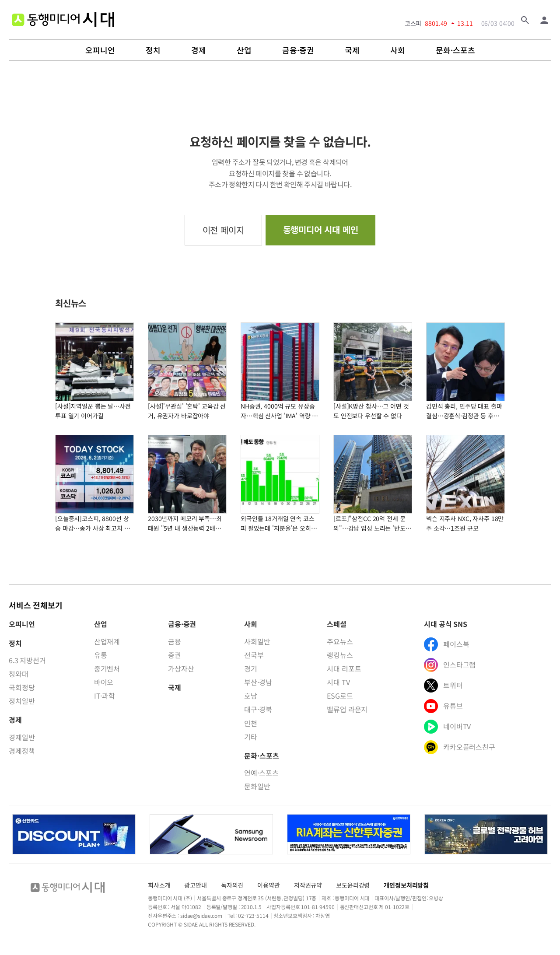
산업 (244, 50)
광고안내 (195, 885)
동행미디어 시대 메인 (321, 229)
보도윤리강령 (353, 885)
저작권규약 (308, 885)
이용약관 (268, 885)
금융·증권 (298, 50)
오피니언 (100, 50)
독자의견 (232, 885)
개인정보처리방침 (406, 885)
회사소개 (159, 885)
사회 (398, 50)
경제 (199, 50)
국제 (352, 50)
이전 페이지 (223, 230)
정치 (153, 50)
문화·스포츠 (455, 50)
